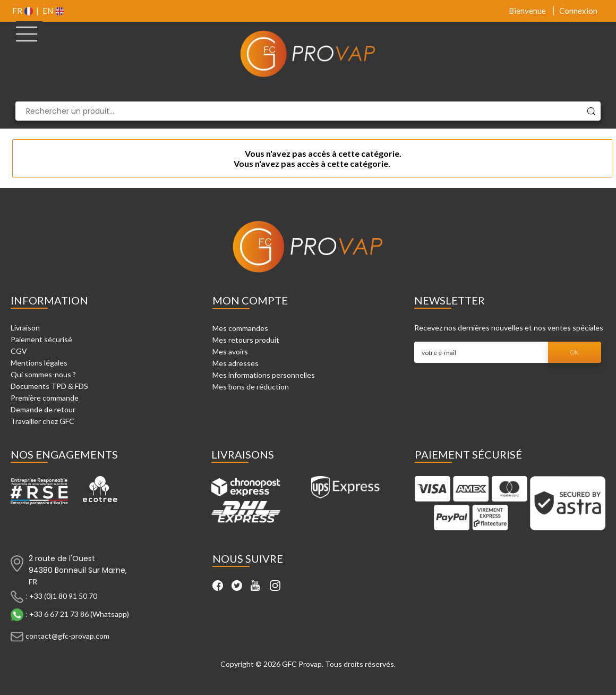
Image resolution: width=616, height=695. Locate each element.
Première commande (45, 398)
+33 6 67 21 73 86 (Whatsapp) (79, 614)
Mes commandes (240, 328)
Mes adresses (236, 363)
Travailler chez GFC (42, 421)
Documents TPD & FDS (49, 386)
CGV (19, 351)
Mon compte (250, 300)
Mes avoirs (230, 351)
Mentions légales (39, 363)
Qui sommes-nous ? (43, 374)
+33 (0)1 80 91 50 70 (63, 596)
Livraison (25, 328)
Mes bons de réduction (251, 387)
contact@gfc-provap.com (67, 636)
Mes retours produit (246, 340)
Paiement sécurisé (41, 339)
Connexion (578, 11)
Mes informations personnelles (264, 375)
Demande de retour (43, 409)
